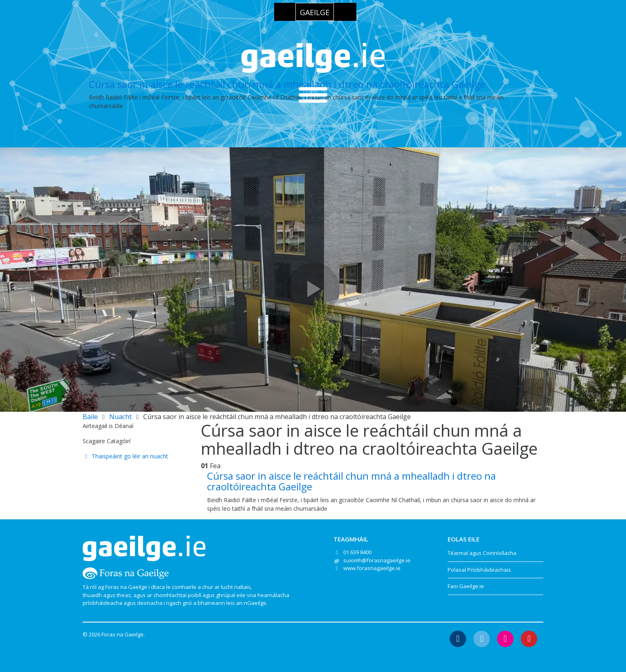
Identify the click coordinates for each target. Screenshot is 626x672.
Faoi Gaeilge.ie (466, 586)
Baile (90, 417)
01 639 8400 (357, 552)
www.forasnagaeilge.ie (372, 568)
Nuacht (120, 417)
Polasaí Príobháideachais (479, 570)
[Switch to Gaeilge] (315, 12)
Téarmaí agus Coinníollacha (482, 553)
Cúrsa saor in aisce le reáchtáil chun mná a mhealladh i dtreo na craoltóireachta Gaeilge (287, 84)
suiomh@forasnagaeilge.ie (377, 560)
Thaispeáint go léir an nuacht (125, 456)
